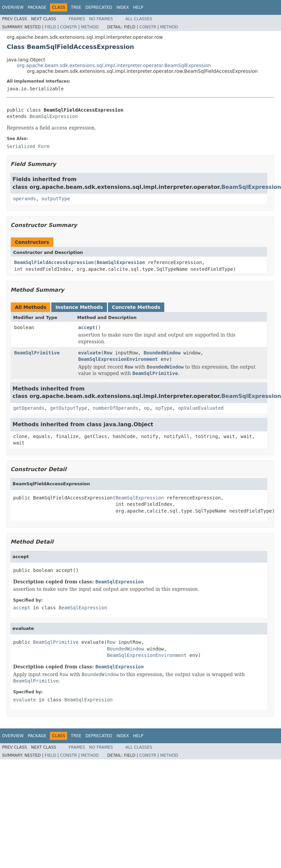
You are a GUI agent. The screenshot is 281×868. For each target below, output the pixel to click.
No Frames (101, 19)
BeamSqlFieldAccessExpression (54, 262)
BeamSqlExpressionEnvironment (118, 359)
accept (87, 327)
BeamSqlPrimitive (37, 353)
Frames (77, 19)
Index (123, 7)
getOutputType (69, 408)
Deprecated (99, 7)
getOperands (29, 408)
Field (50, 27)
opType (164, 408)
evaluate (90, 353)
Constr (68, 27)
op (147, 408)
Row (108, 353)
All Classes (139, 19)
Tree (76, 7)
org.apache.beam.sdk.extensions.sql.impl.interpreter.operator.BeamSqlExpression (114, 65)
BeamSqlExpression (53, 116)
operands (24, 199)
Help (138, 7)
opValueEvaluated (201, 408)
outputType (56, 199)
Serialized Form (28, 146)
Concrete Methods (136, 307)
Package (37, 7)
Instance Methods (79, 307)
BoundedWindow (162, 353)
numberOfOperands (116, 408)
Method (90, 27)
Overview (13, 7)
